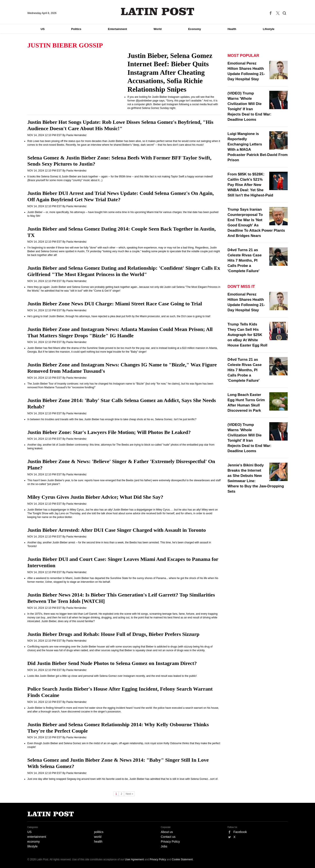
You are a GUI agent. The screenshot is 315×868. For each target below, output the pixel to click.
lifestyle (32, 846)
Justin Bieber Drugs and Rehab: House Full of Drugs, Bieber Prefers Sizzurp (113, 634)
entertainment (37, 837)
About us (167, 832)
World (158, 29)
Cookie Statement (182, 859)
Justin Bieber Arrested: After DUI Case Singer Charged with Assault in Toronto (117, 530)
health (98, 842)
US (43, 29)
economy (34, 842)
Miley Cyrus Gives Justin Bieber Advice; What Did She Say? (95, 497)
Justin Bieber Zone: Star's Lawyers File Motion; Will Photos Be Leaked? (109, 432)
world (98, 837)
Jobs (164, 846)
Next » (129, 794)
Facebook (240, 832)
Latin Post (158, 11)
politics (99, 832)
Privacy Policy (170, 842)
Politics (76, 29)
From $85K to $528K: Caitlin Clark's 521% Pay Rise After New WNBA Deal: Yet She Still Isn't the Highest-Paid (250, 185)
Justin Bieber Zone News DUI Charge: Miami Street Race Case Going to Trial (115, 304)
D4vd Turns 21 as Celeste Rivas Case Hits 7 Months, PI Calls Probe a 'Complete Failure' (245, 260)
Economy (195, 29)
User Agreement (134, 859)
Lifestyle (269, 29)
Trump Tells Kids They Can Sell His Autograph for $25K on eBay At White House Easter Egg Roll (247, 335)
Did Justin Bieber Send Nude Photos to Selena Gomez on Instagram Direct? (112, 663)
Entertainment (117, 29)
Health (232, 29)
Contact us (168, 837)
